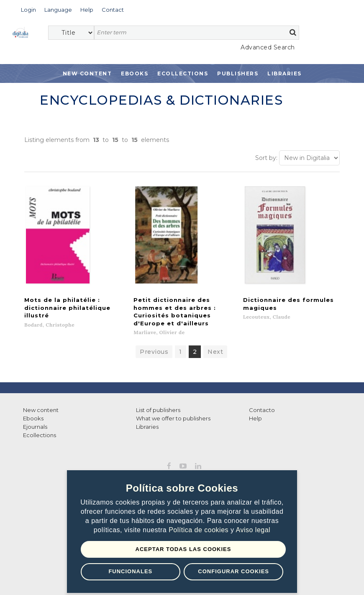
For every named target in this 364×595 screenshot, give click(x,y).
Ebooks (135, 73)
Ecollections (183, 73)
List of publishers (158, 397)
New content (41, 397)
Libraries (285, 73)
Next (215, 338)
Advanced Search (268, 47)
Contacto (262, 397)
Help (255, 405)
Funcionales (130, 571)
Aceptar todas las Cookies (183, 549)
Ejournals (35, 413)
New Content (87, 73)
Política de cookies (200, 530)
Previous (154, 338)
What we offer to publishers (173, 405)
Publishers (238, 73)
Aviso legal (253, 530)
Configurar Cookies (233, 571)
